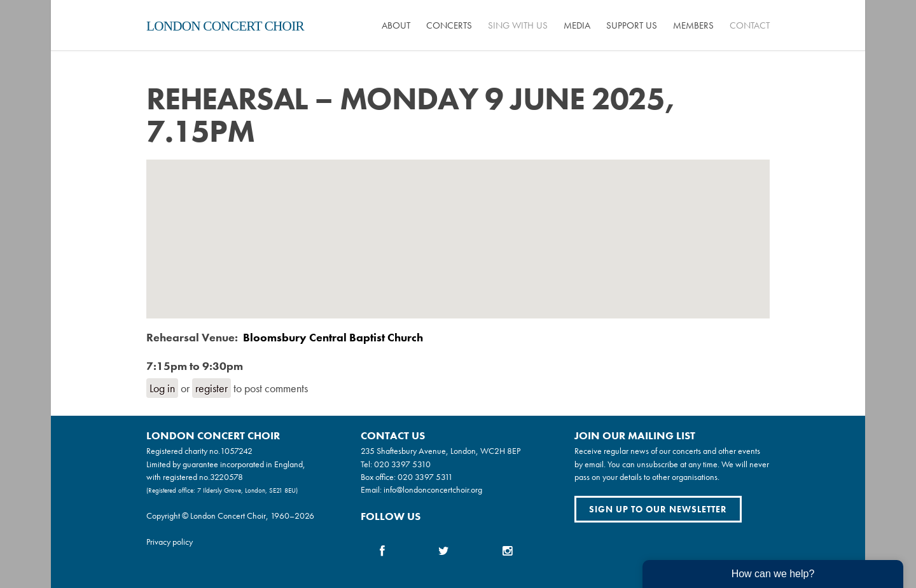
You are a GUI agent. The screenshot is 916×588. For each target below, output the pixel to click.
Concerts (449, 25)
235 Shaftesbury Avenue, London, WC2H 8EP (441, 451)
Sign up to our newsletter (658, 509)
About (396, 25)
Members (693, 25)
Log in (162, 388)
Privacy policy (170, 542)
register (212, 388)
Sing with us (518, 25)
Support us (632, 25)
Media (577, 25)
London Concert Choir (225, 26)
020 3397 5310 (402, 464)
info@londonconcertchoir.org (433, 489)
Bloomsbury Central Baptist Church (333, 337)
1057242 (236, 451)
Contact (750, 25)
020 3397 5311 (425, 477)
